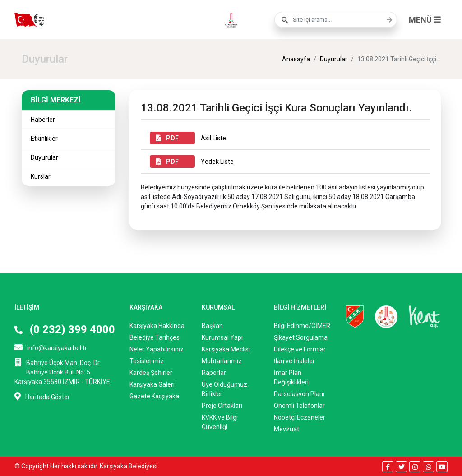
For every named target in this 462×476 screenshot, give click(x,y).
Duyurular (334, 59)
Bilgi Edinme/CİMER (302, 326)
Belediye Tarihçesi (155, 337)
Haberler (43, 120)
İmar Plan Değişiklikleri (291, 377)
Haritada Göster (42, 396)
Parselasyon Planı (299, 394)
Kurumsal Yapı (222, 337)
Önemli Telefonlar (299, 406)
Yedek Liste (192, 162)
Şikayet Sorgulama (301, 337)
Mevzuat (286, 429)
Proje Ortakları (222, 406)
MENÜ (425, 20)
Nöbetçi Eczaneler (300, 417)
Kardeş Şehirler (151, 373)
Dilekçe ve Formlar (300, 349)
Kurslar (41, 176)
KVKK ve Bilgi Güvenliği (220, 422)
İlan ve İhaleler (294, 361)
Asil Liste (188, 138)
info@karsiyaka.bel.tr (51, 347)
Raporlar (214, 373)
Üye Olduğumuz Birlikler (224, 389)
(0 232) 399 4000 (65, 329)
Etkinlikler (44, 139)
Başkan (212, 326)
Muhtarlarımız (222, 361)
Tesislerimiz (147, 361)
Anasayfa (296, 59)
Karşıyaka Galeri (152, 384)
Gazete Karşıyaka (154, 396)
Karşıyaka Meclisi (226, 349)
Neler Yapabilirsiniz (157, 349)
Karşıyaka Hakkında (157, 326)
